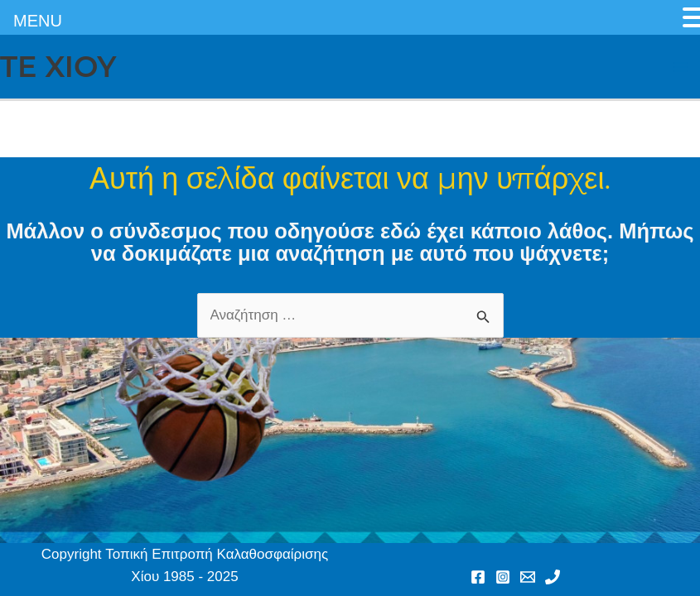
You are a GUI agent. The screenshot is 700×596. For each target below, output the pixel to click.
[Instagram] (503, 577)
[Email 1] (528, 577)
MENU (38, 21)
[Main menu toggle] (682, 67)
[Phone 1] (553, 577)
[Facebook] (478, 577)
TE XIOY (58, 67)
